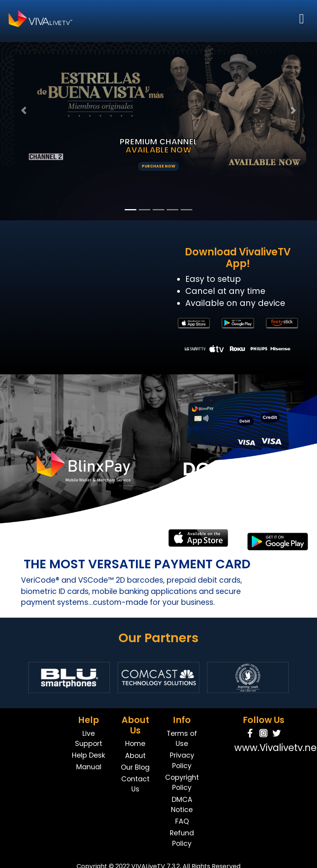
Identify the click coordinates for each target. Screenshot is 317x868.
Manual (89, 767)
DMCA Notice (182, 805)
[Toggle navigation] (302, 19)
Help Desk (89, 755)
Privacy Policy (182, 760)
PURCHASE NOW (158, 166)
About (135, 755)
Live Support (89, 739)
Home (135, 743)
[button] (24, 110)
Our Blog (135, 767)
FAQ (182, 821)
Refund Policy (182, 838)
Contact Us (135, 784)
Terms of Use (182, 739)
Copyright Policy (182, 782)
